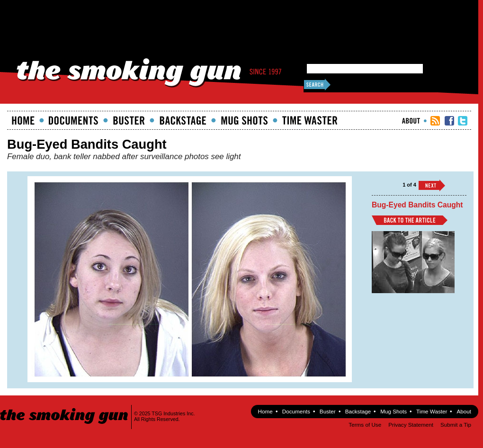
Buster (129, 120)
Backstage (183, 120)
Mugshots (244, 120)
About (411, 121)
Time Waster (310, 120)
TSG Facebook (449, 121)
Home (23, 120)
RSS (435, 121)
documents (74, 120)
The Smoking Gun (65, 408)
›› (432, 185)
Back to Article (410, 220)
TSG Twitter (463, 121)
